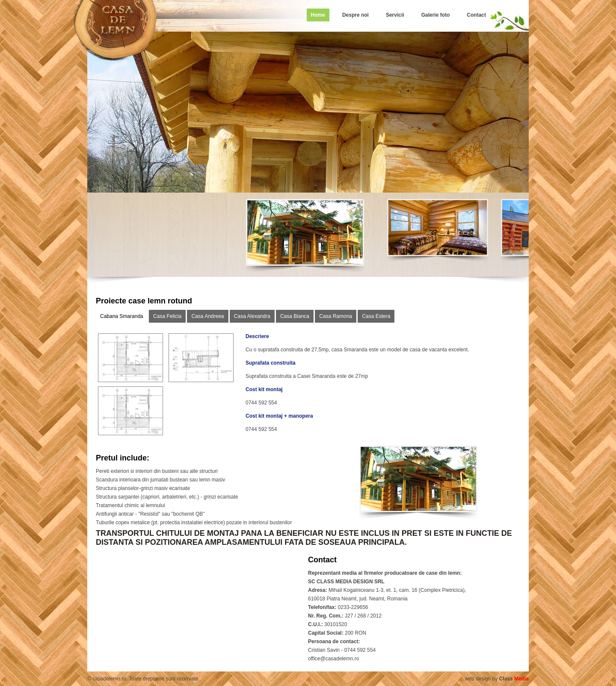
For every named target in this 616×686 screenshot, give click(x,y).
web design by (497, 679)
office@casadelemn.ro (333, 659)
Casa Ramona (336, 316)
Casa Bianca (295, 316)
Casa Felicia (167, 316)
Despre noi (355, 15)
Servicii (395, 15)
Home (318, 15)
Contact (476, 15)
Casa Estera (376, 316)
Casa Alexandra (252, 316)
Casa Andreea (207, 316)
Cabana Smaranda (122, 316)
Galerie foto (436, 15)
